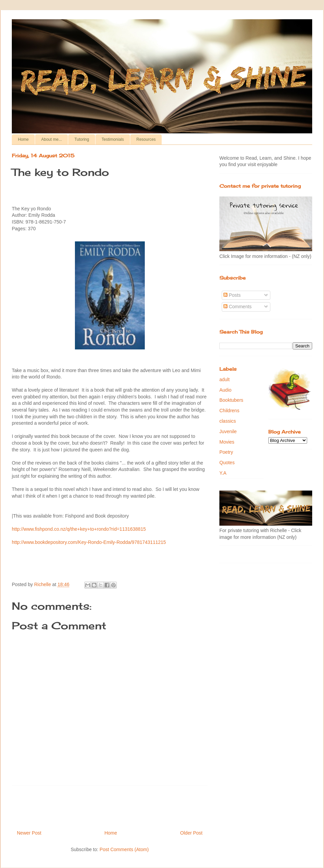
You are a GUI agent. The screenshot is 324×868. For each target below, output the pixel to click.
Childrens (229, 411)
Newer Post (29, 833)
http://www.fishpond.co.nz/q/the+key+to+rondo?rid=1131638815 (79, 529)
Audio (225, 390)
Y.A (223, 473)
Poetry (226, 452)
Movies (227, 442)
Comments (238, 307)
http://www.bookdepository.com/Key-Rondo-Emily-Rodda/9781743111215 (89, 542)
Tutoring (82, 139)
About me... (51, 139)
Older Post (191, 833)
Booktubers (231, 400)
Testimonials (113, 139)
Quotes (227, 463)
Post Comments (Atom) (124, 849)
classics (228, 421)
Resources (146, 139)
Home (23, 139)
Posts (232, 295)
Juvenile (228, 431)
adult (224, 379)
